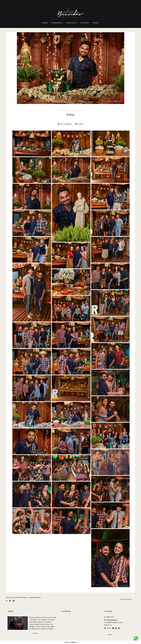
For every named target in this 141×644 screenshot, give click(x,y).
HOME (45, 23)
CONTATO (85, 23)
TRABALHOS (57, 23)
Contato (110, 635)
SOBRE (96, 23)
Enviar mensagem (112, 620)
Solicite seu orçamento (126, 599)
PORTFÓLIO (72, 23)
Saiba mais (35, 633)
